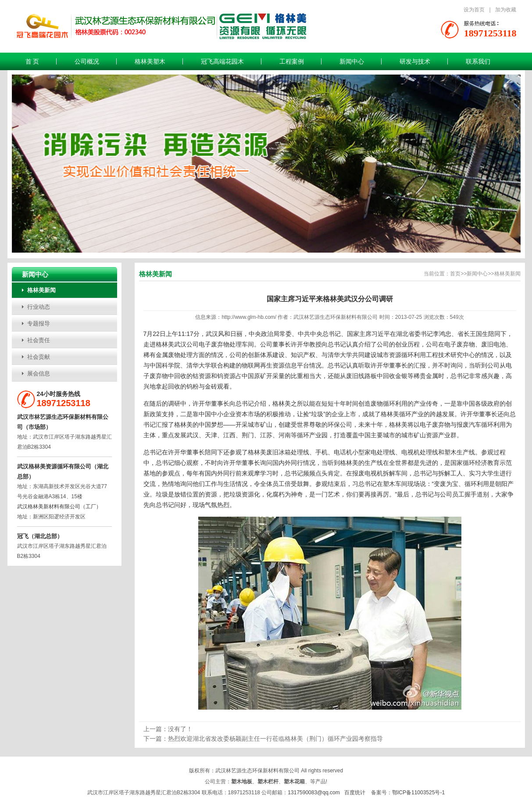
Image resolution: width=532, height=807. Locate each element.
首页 (455, 274)
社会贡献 (39, 357)
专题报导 (39, 323)
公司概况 (87, 61)
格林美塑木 (150, 61)
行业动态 (39, 307)
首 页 (32, 61)
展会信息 (39, 373)
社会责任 (39, 340)
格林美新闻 (41, 290)
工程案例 (292, 61)
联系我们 (478, 61)
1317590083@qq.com (314, 793)
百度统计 (355, 793)
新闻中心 (352, 61)
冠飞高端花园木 (222, 61)
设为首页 (474, 10)
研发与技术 (415, 61)
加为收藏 (506, 10)
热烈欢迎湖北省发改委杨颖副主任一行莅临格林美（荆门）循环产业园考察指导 (275, 739)
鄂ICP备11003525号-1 (418, 793)
